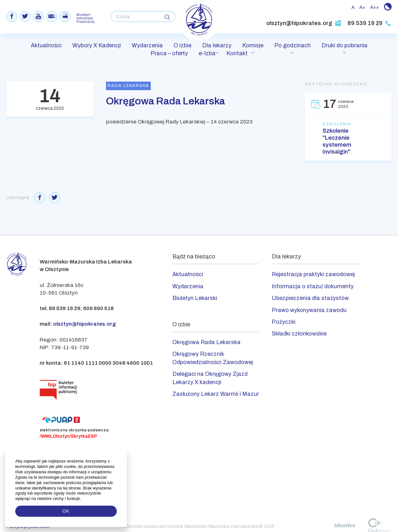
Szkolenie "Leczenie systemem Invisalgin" (337, 141)
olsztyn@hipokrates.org (304, 23)
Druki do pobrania (345, 45)
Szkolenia (337, 124)
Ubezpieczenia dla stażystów (310, 298)
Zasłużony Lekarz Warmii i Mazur (216, 394)
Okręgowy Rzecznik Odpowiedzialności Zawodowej (213, 358)
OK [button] (66, 511)
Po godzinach (292, 45)
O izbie (182, 45)
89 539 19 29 (370, 23)
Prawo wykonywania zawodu (309, 310)
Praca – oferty (169, 53)
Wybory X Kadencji (97, 45)
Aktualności (46, 45)
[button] (82, 499)
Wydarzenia (147, 45)
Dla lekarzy (217, 45)
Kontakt (237, 53)
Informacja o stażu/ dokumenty (313, 286)
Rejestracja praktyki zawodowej (313, 274)
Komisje (253, 45)
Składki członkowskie (299, 334)
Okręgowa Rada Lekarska (206, 342)
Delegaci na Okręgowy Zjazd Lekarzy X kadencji (210, 378)
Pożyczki (284, 322)
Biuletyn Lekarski (195, 298)
